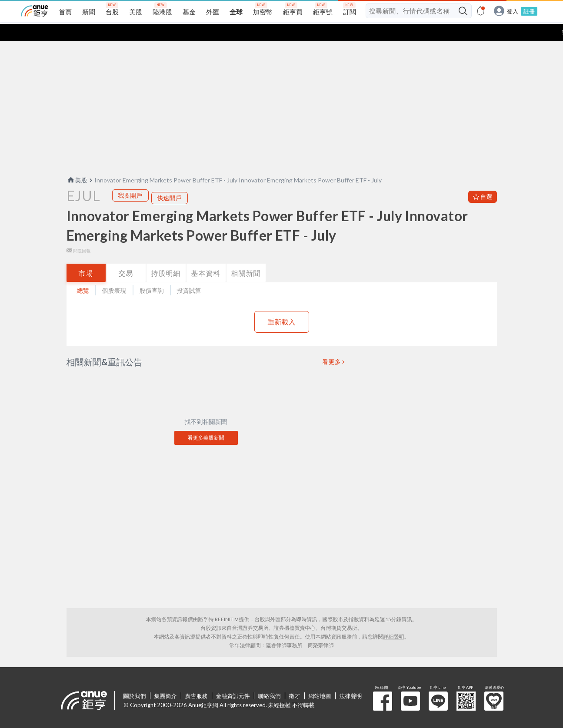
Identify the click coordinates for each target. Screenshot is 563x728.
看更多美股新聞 (206, 421)
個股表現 (114, 273)
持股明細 (166, 256)
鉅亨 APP (466, 684)
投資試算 (189, 273)
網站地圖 (320, 679)
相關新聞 (246, 256)
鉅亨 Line (438, 684)
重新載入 (282, 305)
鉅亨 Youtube (410, 684)
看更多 (332, 345)
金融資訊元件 (233, 679)
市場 (86, 256)
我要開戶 (130, 178)
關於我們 (135, 679)
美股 (77, 163)
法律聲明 (351, 679)
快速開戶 (170, 181)
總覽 (83, 273)
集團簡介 (166, 679)
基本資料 (206, 256)
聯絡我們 (270, 679)
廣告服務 (197, 679)
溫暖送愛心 (494, 684)
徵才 (295, 679)
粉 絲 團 (383, 684)
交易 (126, 256)
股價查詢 (152, 273)
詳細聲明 (394, 620)
